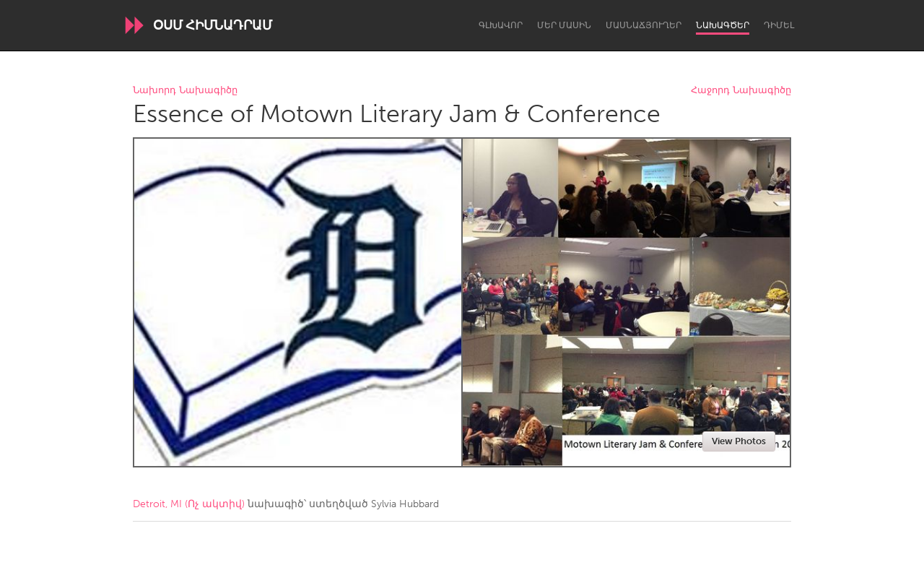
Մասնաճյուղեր (644, 25)
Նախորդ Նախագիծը (185, 91)
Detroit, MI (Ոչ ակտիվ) (189, 504)
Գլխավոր (501, 25)
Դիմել (779, 25)
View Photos (739, 441)
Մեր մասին (564, 25)
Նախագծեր (723, 25)
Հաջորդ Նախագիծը (741, 91)
